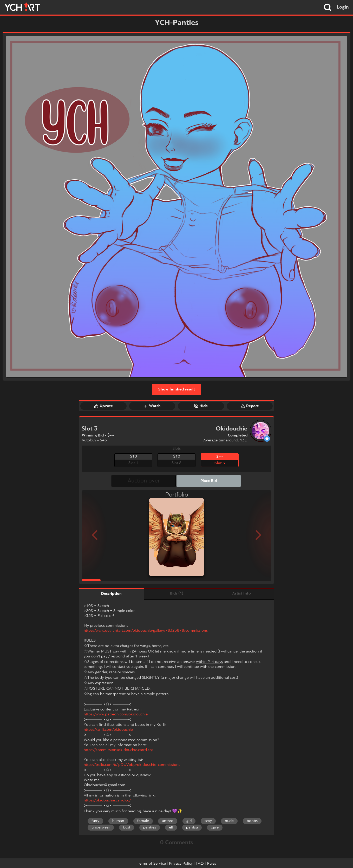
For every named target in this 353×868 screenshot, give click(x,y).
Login (343, 7)
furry (95, 821)
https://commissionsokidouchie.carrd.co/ (118, 750)
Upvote (103, 406)
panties (150, 827)
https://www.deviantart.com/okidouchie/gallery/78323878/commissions (146, 631)
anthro (168, 821)
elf (171, 827)
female (143, 821)
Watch (152, 406)
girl (189, 821)
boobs (252, 821)
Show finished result (177, 389)
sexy (208, 821)
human (118, 821)
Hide (201, 406)
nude (229, 821)
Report (250, 406)
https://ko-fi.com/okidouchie (108, 730)
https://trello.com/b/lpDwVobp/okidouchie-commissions (132, 765)
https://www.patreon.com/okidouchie (116, 714)
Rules (211, 864)
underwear (101, 827)
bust (127, 827)
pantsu (192, 827)
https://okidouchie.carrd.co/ (107, 800)
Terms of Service (151, 864)
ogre (215, 827)
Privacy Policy (181, 864)
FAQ (200, 864)
